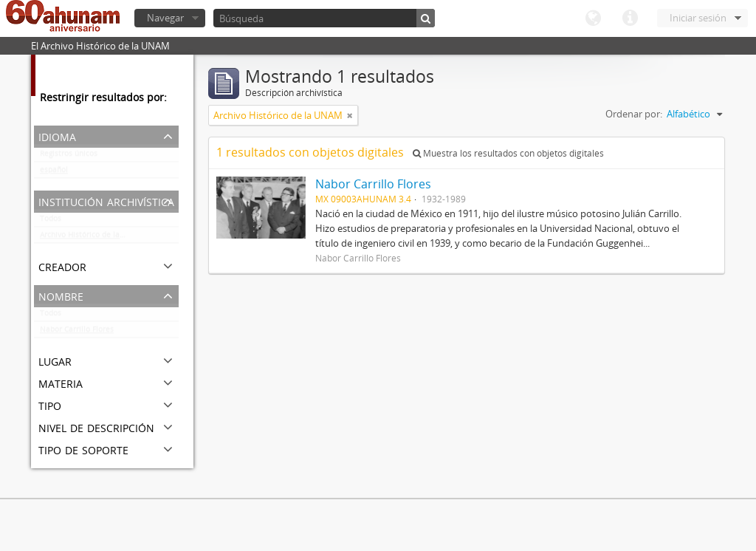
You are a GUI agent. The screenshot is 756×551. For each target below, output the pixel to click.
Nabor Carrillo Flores (77, 332)
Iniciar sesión (698, 18)
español (54, 173)
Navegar (165, 18)
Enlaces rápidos (630, 18)
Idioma (593, 18)
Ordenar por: (634, 114)
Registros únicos (69, 157)
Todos (51, 222)
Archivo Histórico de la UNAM (92, 238)
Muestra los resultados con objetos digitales (508, 153)
